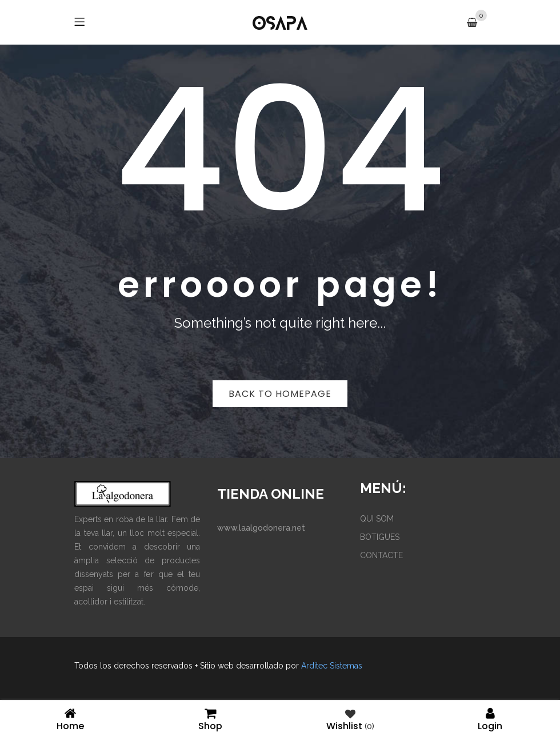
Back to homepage (280, 394)
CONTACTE (381, 555)
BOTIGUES (380, 537)
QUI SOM (377, 519)
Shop (210, 719)
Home (70, 719)
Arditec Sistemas (332, 666)
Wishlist (350, 719)
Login (490, 719)
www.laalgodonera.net (261, 528)
